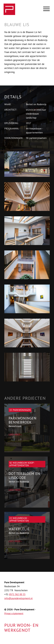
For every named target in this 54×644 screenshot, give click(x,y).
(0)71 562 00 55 (17, 594)
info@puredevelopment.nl (18, 598)
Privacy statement (14, 613)
